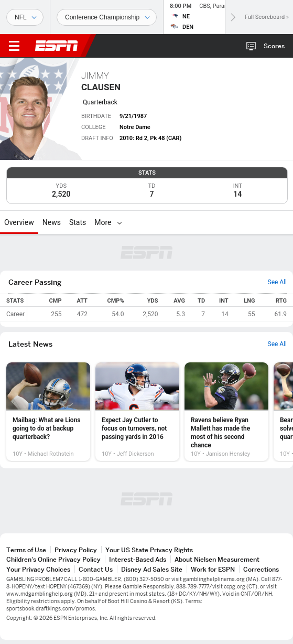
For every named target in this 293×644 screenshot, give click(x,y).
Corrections (261, 569)
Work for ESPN (213, 569)
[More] (120, 222)
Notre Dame (135, 127)
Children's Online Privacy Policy (53, 559)
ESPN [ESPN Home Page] (57, 46)
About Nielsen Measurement (217, 559)
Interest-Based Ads (138, 559)
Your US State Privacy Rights (149, 550)
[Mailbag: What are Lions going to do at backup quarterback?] (48, 412)
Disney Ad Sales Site (152, 569)
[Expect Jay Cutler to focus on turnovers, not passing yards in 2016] (137, 412)
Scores (274, 46)
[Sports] (25, 17)
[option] (48, 412)
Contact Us (96, 569)
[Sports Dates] (107, 17)
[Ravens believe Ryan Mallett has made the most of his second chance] (226, 412)
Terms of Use (26, 550)
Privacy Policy (76, 550)
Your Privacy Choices (38, 569)
